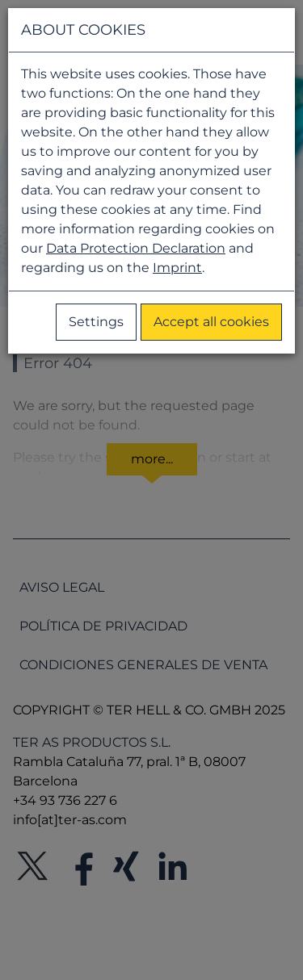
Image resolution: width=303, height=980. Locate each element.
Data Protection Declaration (136, 248)
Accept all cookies (211, 322)
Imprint (177, 268)
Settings (96, 322)
